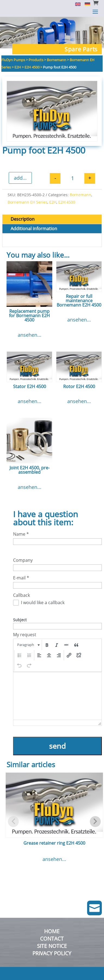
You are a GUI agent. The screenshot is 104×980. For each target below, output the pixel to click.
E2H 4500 (67, 202)
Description (23, 219)
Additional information (34, 229)
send (57, 746)
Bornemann (80, 195)
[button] (28, 645)
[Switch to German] (85, 4)
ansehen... (30, 335)
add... (20, 178)
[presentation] (28, 645)
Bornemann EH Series (27, 202)
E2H (53, 202)
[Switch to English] (76, 4)
